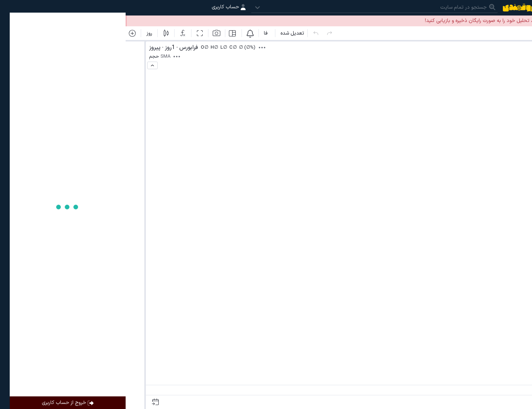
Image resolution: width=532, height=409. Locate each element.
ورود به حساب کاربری (501, 21)
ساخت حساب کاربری (441, 21)
